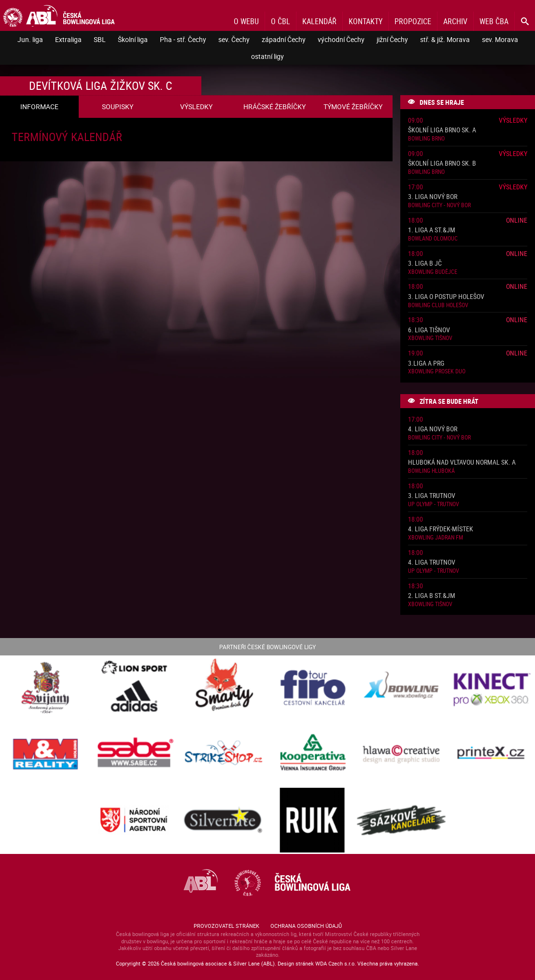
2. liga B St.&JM (432, 596)
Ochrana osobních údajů (306, 926)
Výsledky (513, 120)
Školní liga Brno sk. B (442, 163)
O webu (246, 21)
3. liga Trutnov (432, 496)
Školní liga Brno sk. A (442, 130)
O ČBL (281, 21)
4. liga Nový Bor (433, 429)
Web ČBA (494, 21)
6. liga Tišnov (429, 330)
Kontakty (366, 21)
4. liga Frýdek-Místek (441, 529)
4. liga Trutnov (432, 562)
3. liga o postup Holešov (446, 297)
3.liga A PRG (426, 363)
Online (517, 220)
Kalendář (319, 21)
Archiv (455, 21)
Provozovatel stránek (226, 926)
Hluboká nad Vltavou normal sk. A (462, 462)
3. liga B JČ (425, 263)
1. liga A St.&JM (432, 230)
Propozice (413, 21)
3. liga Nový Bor (433, 197)
